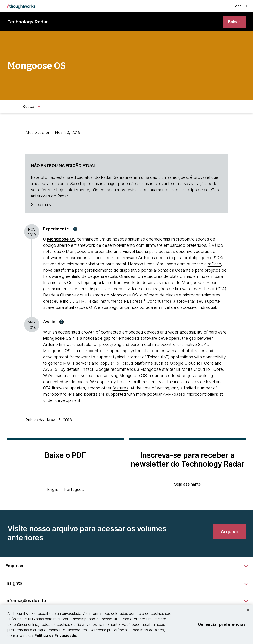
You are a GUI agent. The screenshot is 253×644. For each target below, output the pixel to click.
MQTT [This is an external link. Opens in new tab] (69, 363)
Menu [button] (241, 6)
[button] (75, 229)
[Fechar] (248, 610)
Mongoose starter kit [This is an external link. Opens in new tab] (160, 370)
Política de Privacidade (55, 635)
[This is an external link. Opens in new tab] (57, 338)
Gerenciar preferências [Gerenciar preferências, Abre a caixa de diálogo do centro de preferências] (222, 624)
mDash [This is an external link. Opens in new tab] (214, 264)
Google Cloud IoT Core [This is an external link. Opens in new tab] (192, 363)
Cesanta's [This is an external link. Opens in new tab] (184, 270)
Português (74, 489)
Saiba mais (41, 205)
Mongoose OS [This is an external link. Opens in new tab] (61, 239)
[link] (234, 22)
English (54, 489)
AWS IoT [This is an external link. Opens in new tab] (51, 370)
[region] (126, 624)
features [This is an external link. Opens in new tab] (121, 388)
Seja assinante (187, 484)
